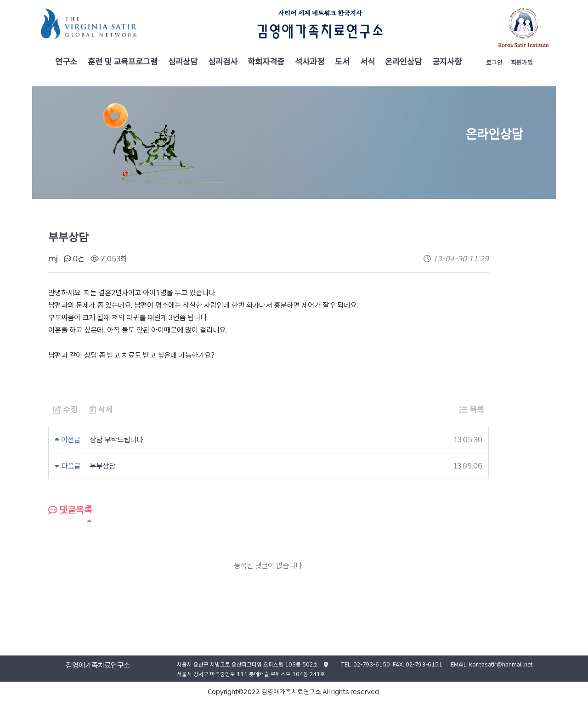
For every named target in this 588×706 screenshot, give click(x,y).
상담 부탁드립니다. (117, 440)
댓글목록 (70, 510)
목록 (472, 409)
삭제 (101, 409)
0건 (74, 259)
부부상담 (102, 466)
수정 (65, 409)
